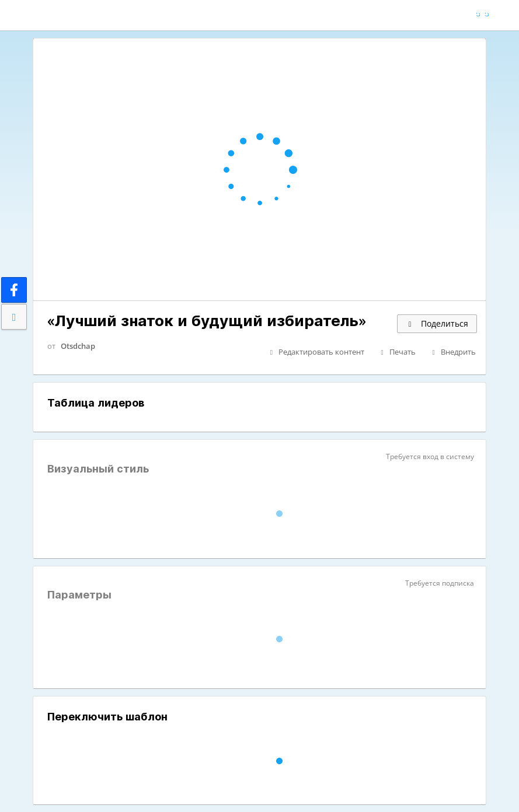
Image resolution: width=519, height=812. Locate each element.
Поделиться (437, 323)
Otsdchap (78, 346)
